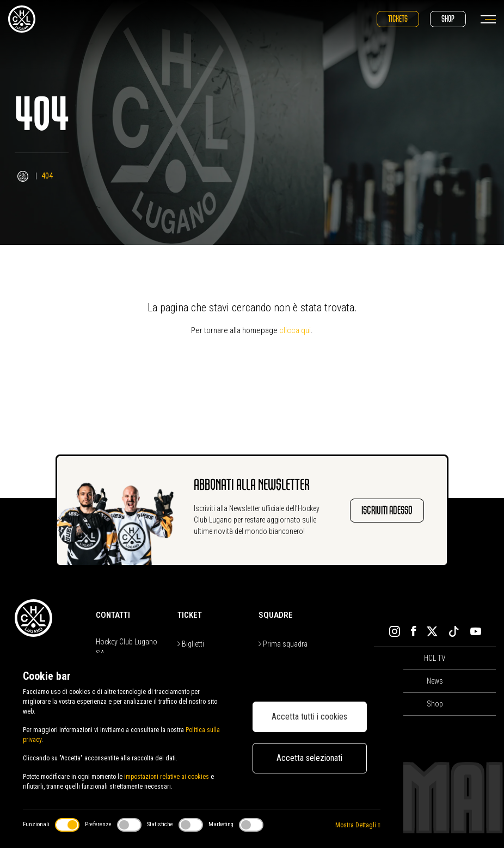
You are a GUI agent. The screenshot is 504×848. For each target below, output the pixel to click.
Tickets (398, 19)
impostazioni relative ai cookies (167, 777)
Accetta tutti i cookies (309, 717)
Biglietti (191, 644)
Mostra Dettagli (358, 825)
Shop (448, 19)
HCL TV (435, 658)
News (435, 681)
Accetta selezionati (309, 758)
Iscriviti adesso (387, 510)
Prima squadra (283, 644)
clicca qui (295, 330)
